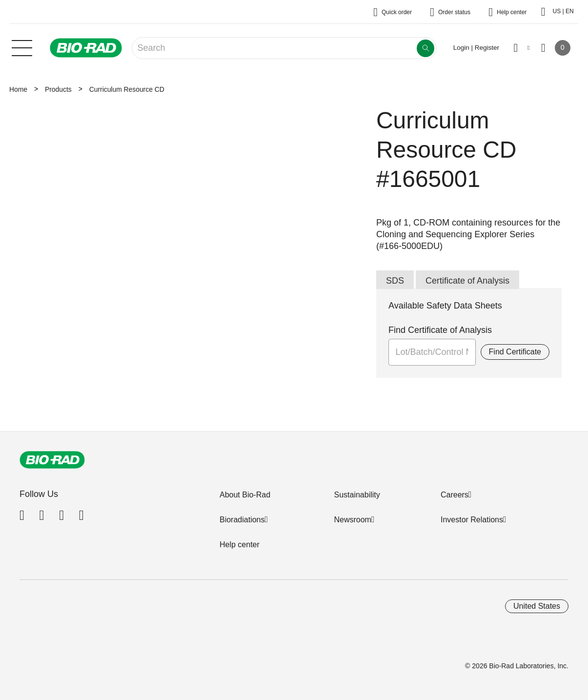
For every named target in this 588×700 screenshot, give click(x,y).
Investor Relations (472, 520)
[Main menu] (22, 47)
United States (537, 606)
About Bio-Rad (245, 495)
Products (58, 89)
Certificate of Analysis (467, 281)
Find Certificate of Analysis (440, 330)
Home (18, 89)
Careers (455, 495)
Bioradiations (242, 520)
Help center (240, 545)
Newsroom (352, 520)
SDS (395, 281)
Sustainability (357, 495)
